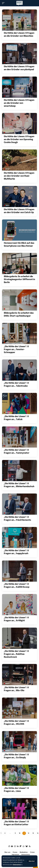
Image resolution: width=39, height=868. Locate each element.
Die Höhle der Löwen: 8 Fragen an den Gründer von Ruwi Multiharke (19, 176)
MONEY (8, 29)
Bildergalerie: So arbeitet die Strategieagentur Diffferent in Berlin (19, 279)
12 (29, 833)
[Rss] (30, 846)
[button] (32, 861)
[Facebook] (9, 846)
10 (20, 833)
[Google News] (12, 846)
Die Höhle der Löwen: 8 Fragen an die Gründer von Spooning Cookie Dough (19, 139)
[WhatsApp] (24, 846)
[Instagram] (15, 846)
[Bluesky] (27, 846)
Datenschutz (17, 865)
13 (33, 833)
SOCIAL (15, 272)
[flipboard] (21, 846)
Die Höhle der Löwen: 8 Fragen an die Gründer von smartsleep (19, 103)
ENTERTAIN (9, 239)
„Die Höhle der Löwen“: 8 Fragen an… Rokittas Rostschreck (16, 654)
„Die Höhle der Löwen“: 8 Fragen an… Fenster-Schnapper (16, 350)
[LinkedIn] (18, 846)
